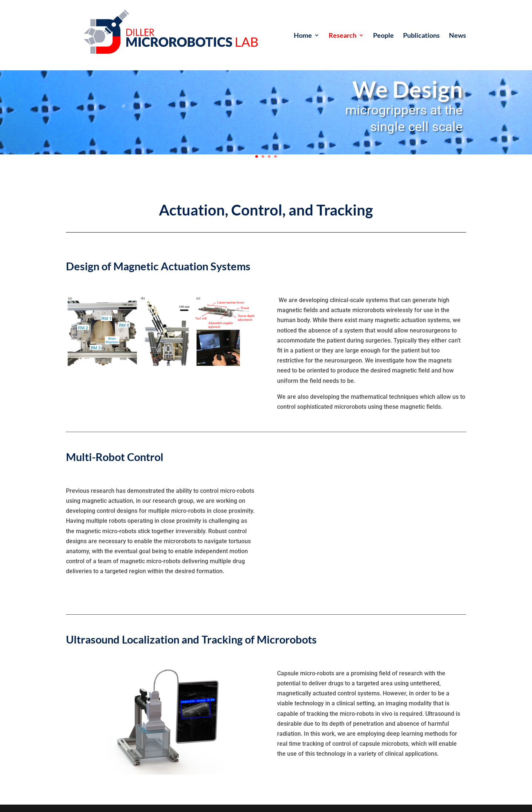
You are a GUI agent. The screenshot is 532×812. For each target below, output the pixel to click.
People (383, 36)
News (458, 36)
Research (343, 36)
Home (303, 36)
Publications (421, 36)
